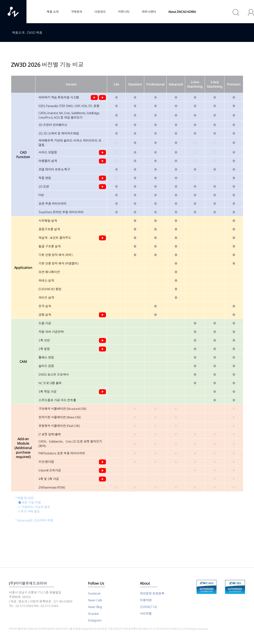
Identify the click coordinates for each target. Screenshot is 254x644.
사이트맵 (146, 613)
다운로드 (100, 12)
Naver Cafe (95, 600)
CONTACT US (148, 607)
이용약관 (146, 600)
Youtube (93, 613)
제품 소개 (53, 12)
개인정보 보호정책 (152, 593)
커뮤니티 (124, 12)
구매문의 (77, 12)
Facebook (94, 593)
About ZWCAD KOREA (182, 12)
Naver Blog (95, 607)
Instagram (95, 620)
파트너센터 (149, 12)
